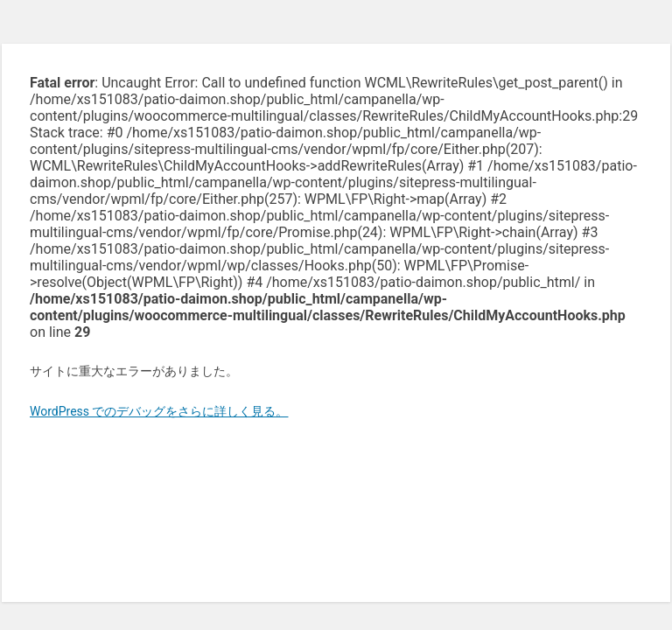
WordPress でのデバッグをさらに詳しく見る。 (159, 411)
